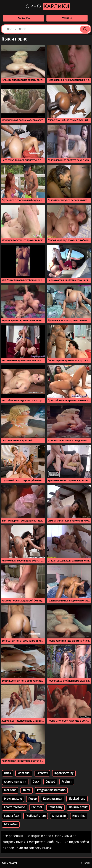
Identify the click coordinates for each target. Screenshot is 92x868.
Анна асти (59, 816)
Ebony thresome (15, 807)
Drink (8, 773)
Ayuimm (67, 782)
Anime (27, 790)
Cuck (36, 782)
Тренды (67, 18)
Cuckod (50, 782)
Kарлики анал (53, 799)
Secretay (42, 773)
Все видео (24, 18)
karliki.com (9, 863)
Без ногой (11, 824)
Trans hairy (55, 807)
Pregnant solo (13, 799)
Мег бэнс (10, 790)
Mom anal (24, 773)
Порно (46, 6)
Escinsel (37, 807)
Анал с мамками (15, 782)
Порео (32, 799)
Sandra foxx (12, 816)
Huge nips (79, 816)
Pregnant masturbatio (51, 790)
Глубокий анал (36, 816)
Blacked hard (77, 799)
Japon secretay (64, 773)
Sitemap (86, 863)
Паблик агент (78, 807)
